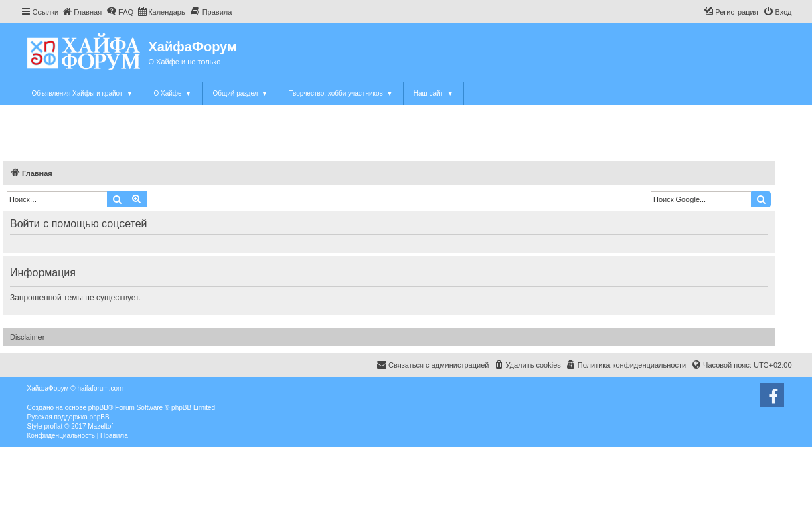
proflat (54, 426)
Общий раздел (241, 93)
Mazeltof (100, 426)
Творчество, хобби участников (340, 93)
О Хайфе (172, 93)
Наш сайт (433, 93)
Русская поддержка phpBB (69, 417)
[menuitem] (82, 12)
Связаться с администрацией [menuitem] (432, 364)
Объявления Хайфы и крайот (83, 93)
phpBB (98, 408)
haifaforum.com (100, 388)
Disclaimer (27, 337)
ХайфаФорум (193, 47)
